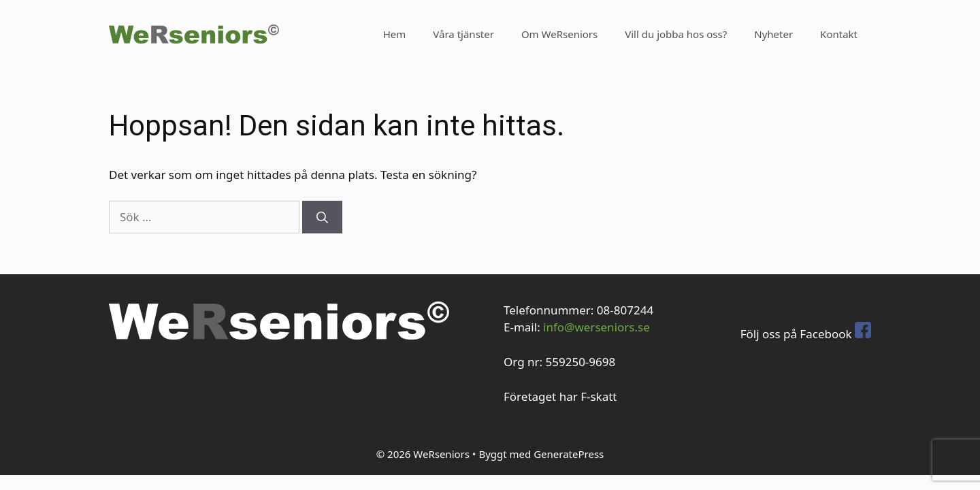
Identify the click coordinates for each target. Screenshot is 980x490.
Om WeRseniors (559, 34)
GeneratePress (569, 454)
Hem (395, 34)
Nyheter (773, 34)
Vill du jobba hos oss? (676, 34)
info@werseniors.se (597, 327)
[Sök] (322, 217)
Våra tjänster (463, 34)
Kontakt (839, 34)
